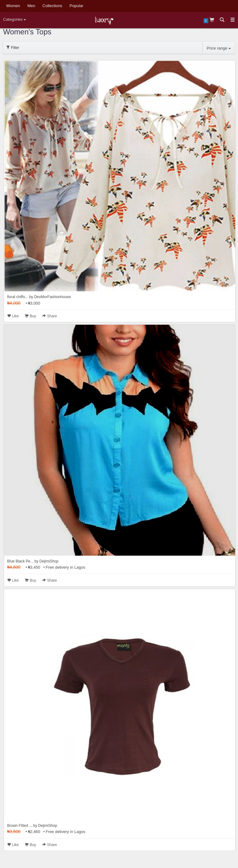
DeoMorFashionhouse (52, 297)
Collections (52, 6)
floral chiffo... (18, 297)
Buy (30, 316)
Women (13, 6)
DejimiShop (49, 561)
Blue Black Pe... (20, 561)
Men (31, 6)
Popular (76, 6)
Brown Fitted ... (20, 826)
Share (49, 316)
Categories (15, 19)
